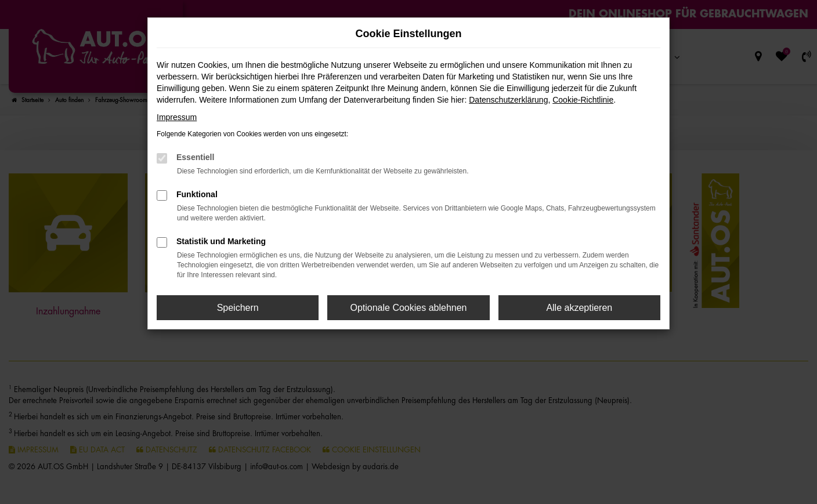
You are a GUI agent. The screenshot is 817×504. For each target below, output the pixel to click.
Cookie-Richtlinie (583, 100)
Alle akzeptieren (579, 308)
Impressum (177, 117)
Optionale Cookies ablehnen (408, 308)
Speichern (238, 308)
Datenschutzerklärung (508, 100)
